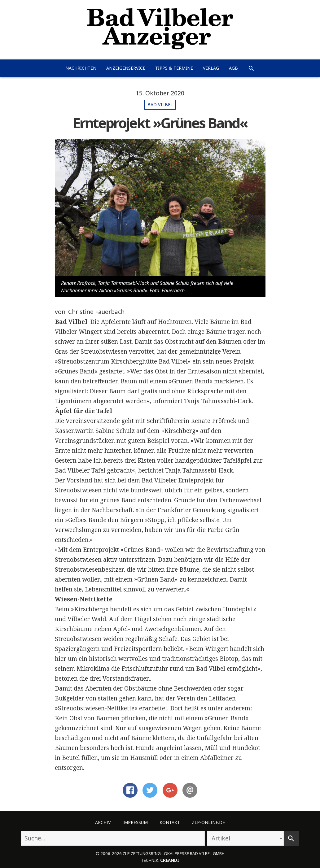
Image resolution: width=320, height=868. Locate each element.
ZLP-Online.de (208, 822)
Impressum (135, 822)
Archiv (103, 822)
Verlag (211, 68)
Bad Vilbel (160, 105)
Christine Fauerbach (96, 312)
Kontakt (170, 822)
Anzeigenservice (126, 68)
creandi (170, 860)
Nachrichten (81, 68)
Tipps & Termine (174, 68)
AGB (233, 68)
